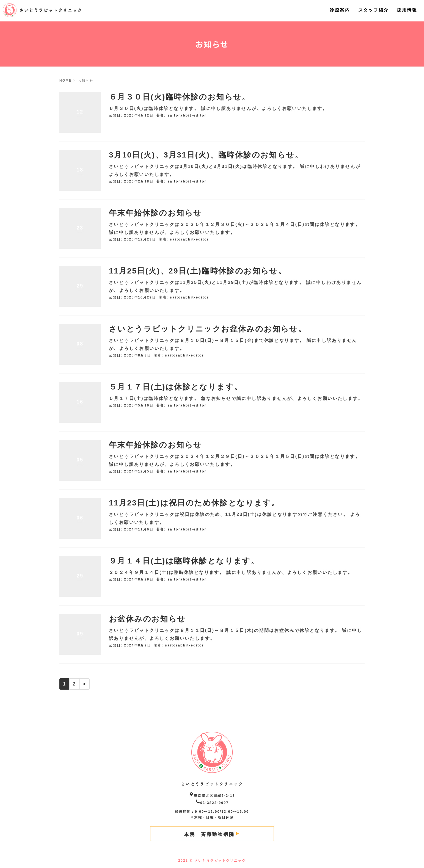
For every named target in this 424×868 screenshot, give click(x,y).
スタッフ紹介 (373, 10)
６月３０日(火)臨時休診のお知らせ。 (180, 97)
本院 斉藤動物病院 (209, 834)
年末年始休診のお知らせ (155, 213)
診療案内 (340, 10)
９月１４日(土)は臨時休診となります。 (184, 561)
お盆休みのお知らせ (147, 619)
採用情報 (407, 10)
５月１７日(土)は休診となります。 (176, 387)
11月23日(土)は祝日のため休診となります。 (194, 503)
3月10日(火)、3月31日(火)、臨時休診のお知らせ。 (206, 155)
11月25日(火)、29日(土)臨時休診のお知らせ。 (198, 271)
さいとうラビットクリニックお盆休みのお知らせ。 (208, 329)
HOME (66, 81)
